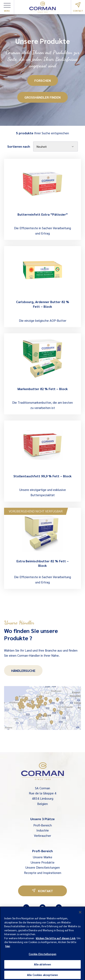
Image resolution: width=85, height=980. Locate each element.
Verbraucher (42, 835)
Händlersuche (23, 671)
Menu (7, 8)
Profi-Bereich (43, 825)
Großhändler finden (42, 97)
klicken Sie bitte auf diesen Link (56, 939)
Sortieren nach (19, 146)
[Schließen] (80, 914)
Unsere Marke (43, 857)
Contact (78, 7)
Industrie (43, 830)
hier (8, 947)
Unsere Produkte (43, 862)
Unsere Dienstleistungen (43, 867)
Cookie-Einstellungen (42, 955)
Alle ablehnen (43, 965)
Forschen (43, 80)
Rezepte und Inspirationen (43, 873)
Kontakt (42, 891)
